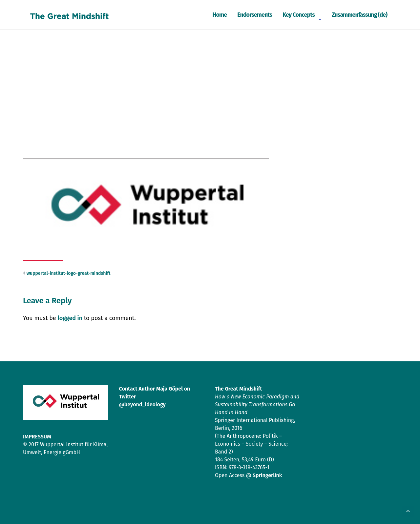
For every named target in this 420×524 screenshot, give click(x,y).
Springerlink (267, 475)
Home (220, 15)
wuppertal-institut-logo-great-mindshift (69, 273)
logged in (70, 318)
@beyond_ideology (142, 404)
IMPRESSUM (37, 437)
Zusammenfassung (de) (359, 15)
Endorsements (255, 15)
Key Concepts (299, 15)
